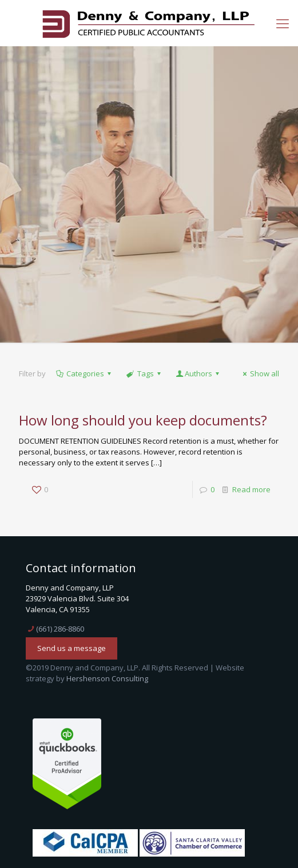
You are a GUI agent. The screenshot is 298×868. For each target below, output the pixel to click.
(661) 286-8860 (60, 629)
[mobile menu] (283, 23)
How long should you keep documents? (143, 420)
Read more (251, 489)
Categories (84, 373)
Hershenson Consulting (107, 678)
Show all (259, 373)
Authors (198, 373)
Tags (144, 373)
